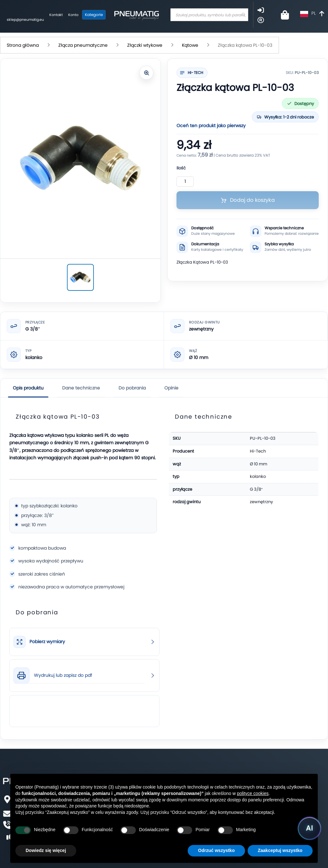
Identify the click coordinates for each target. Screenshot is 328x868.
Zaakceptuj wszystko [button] (280, 850)
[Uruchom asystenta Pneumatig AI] (309, 828)
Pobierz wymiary (47, 642)
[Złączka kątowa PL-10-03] (80, 277)
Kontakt (56, 15)
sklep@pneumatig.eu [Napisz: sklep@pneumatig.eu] (25, 20)
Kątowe (190, 45)
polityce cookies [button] (253, 793)
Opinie (171, 388)
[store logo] (136, 15)
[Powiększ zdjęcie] (146, 73)
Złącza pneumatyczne (83, 45)
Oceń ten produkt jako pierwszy (211, 126)
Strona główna (23, 45)
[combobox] (209, 15)
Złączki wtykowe (145, 45)
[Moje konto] (73, 15)
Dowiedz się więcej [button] (46, 850)
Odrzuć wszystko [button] (216, 850)
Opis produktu (28, 388)
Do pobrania (132, 388)
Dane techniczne (81, 388)
